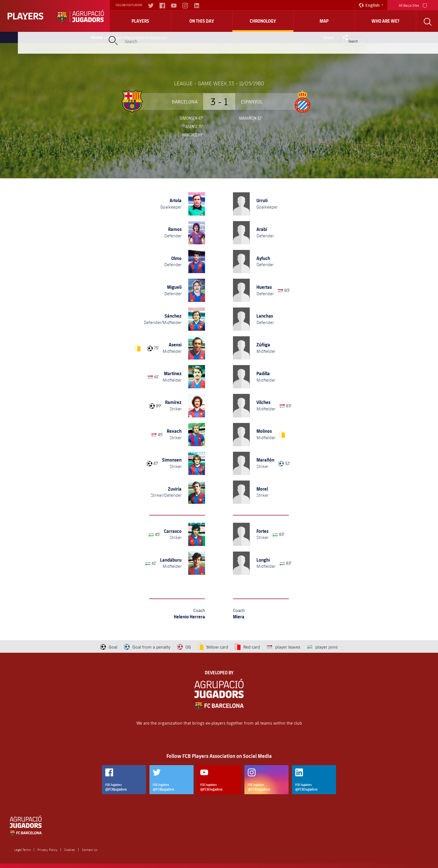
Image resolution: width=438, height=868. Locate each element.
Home (97, 37)
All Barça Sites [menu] (413, 5)
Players (140, 21)
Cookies (70, 850)
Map (324, 21)
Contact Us (90, 850)
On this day (202, 21)
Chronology (263, 21)
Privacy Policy (47, 850)
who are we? (385, 21)
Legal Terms (22, 850)
